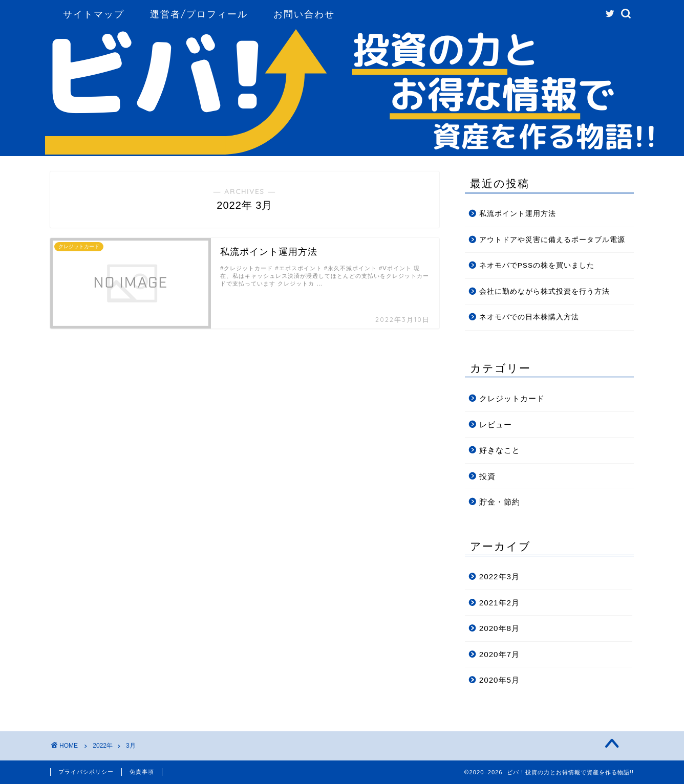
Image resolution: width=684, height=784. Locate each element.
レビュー (496, 424)
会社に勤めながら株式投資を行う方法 (544, 291)
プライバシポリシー (86, 772)
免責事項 (142, 772)
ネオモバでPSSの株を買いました (537, 265)
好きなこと (500, 450)
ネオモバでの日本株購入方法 (529, 317)
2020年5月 (499, 680)
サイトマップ (94, 14)
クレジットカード (512, 398)
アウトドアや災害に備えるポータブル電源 (552, 240)
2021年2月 (499, 603)
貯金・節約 (500, 502)
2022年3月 (499, 576)
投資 (487, 476)
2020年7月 (499, 654)
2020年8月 (499, 628)
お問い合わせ (304, 14)
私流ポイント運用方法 (518, 214)
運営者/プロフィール (199, 14)
